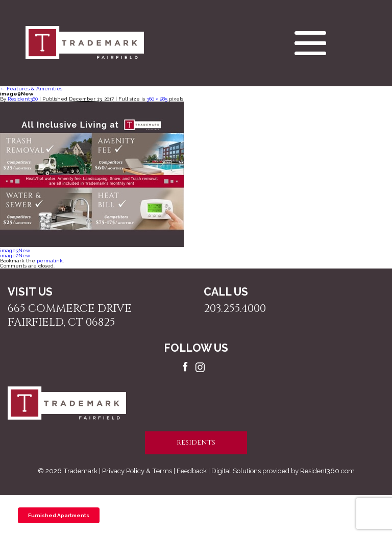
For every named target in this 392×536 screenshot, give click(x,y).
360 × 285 (157, 99)
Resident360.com (327, 471)
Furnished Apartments (59, 515)
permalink (50, 261)
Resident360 (23, 99)
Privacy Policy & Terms (137, 471)
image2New (15, 255)
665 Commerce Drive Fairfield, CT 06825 (70, 315)
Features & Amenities (31, 89)
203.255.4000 (235, 309)
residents (196, 443)
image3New (15, 250)
